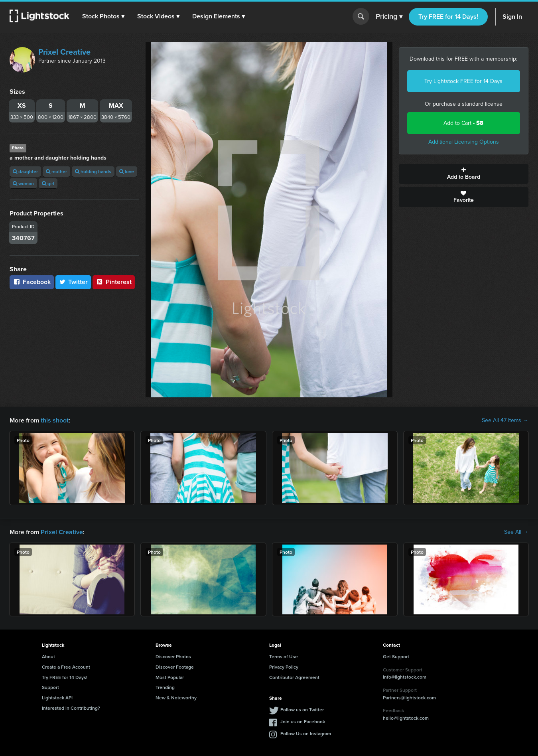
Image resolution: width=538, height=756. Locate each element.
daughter (25, 171)
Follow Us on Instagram (306, 733)
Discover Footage (175, 667)
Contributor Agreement (294, 677)
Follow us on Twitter (302, 710)
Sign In (512, 17)
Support (50, 687)
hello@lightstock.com (406, 718)
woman (23, 183)
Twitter (73, 282)
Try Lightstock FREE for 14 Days (463, 81)
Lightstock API (57, 698)
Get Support (396, 656)
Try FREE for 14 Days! (448, 17)
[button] (103, 16)
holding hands (93, 171)
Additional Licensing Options (464, 142)
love (127, 171)
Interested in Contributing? (71, 708)
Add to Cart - (463, 123)
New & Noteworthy (176, 698)
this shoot (55, 420)
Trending (165, 687)
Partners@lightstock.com (409, 698)
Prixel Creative (64, 52)
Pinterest (114, 282)
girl (48, 183)
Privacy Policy (284, 667)
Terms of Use (284, 656)
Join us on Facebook (303, 721)
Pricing (389, 17)
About (48, 656)
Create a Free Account (66, 667)
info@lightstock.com (405, 677)
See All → (516, 532)
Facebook (32, 282)
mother (56, 171)
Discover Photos (173, 656)
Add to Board (464, 174)
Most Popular (170, 677)
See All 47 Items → (505, 420)
